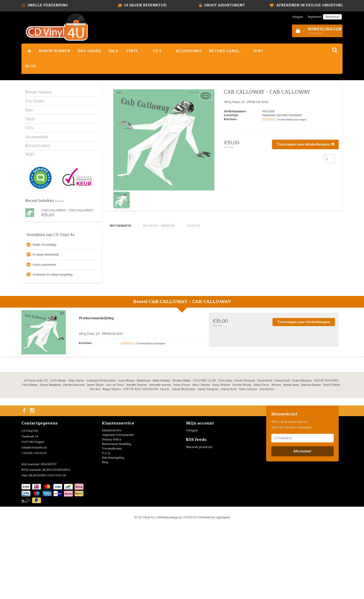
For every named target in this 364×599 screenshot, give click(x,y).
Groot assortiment (225, 5)
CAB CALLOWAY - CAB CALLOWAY (67, 210)
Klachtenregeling (113, 529)
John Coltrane (201, 456)
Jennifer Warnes (136, 456)
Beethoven (144, 451)
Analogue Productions (101, 451)
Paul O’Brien (332, 456)
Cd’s (160, 51)
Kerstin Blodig (242, 456)
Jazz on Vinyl (115, 456)
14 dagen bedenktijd (145, 5)
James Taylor (95, 456)
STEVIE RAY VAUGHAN (140, 460)
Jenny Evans (182, 456)
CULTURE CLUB (204, 451)
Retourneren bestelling (117, 515)
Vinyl (135, 51)
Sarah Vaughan (208, 460)
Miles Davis (261, 456)
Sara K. (165, 460)
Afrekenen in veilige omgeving (309, 5)
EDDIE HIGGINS (326, 451)
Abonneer (302, 522)
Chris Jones (225, 451)
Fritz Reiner (30, 456)
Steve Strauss (248, 460)
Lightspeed (223, 588)
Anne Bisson (126, 451)
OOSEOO (190, 588)
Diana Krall (282, 451)
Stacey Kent (229, 460)
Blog (31, 66)
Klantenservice (112, 501)
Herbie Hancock (74, 456)
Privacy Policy (112, 510)
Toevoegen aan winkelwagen (305, 144)
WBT (258, 51)
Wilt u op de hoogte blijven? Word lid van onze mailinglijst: (292, 496)
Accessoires (188, 51)
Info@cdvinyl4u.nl (34, 519)
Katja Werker (221, 456)
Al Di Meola (58, 451)
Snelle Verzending (48, 5)
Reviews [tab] (159, 226)
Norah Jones (291, 456)
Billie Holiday (162, 451)
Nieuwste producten (199, 518)
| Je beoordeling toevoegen (291, 120)
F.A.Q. (107, 524)
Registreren (315, 17)
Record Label (227, 51)
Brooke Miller (182, 451)
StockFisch (267, 460)
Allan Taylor (76, 451)
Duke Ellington (302, 451)
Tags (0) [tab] (193, 226)
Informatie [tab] (120, 226)
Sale (113, 51)
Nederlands (332, 17)
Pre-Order (89, 51)
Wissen (59, 201)
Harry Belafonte (50, 456)
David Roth (265, 451)
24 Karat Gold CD (36, 451)
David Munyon (245, 451)
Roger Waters (112, 460)
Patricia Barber (311, 456)
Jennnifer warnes (160, 456)
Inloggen (298, 17)
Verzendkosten (112, 520)
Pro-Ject (95, 460)
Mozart (276, 456)
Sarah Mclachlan (184, 460)
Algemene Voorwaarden (118, 506)
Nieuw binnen (54, 51)
